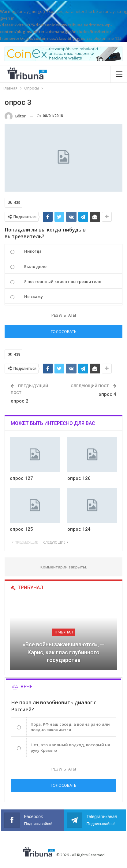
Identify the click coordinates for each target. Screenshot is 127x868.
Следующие (56, 542)
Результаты (64, 315)
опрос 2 (20, 401)
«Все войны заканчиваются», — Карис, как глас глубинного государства (63, 652)
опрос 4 (107, 394)
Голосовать (64, 331)
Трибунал (63, 632)
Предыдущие (25, 542)
